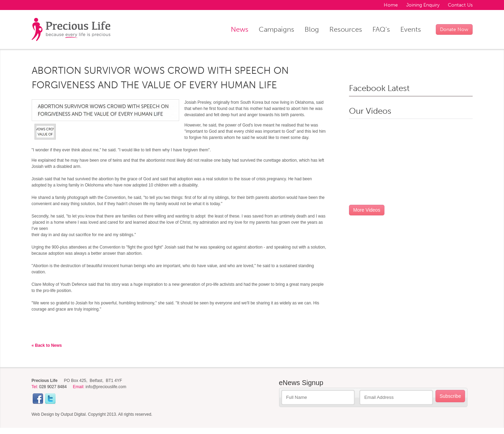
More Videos (367, 210)
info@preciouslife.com (106, 387)
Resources (346, 29)
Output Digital (73, 414)
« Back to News (47, 345)
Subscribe (450, 396)
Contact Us (460, 5)
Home (391, 5)
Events (411, 29)
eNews (301, 383)
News (240, 29)
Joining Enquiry (423, 5)
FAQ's (381, 29)
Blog (312, 29)
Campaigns (276, 29)
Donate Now (454, 29)
